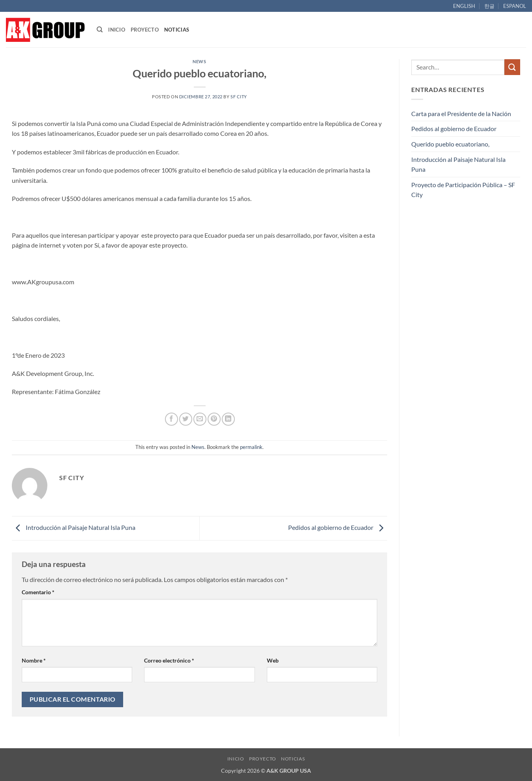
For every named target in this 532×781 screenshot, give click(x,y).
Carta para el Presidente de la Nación (461, 114)
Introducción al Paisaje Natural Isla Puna (74, 527)
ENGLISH (464, 6)
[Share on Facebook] (171, 419)
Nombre (34, 660)
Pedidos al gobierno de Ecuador (338, 527)
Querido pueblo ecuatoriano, (450, 144)
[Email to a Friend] (200, 419)
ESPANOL (515, 6)
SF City (239, 97)
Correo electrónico (169, 660)
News (199, 61)
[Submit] (512, 67)
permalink (251, 447)
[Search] (100, 30)
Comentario (38, 592)
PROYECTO (145, 30)
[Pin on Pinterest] (214, 419)
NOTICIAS (177, 30)
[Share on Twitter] (186, 419)
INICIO (117, 30)
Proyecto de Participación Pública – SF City (463, 190)
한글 (489, 6)
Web (273, 660)
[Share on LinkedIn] (228, 419)
